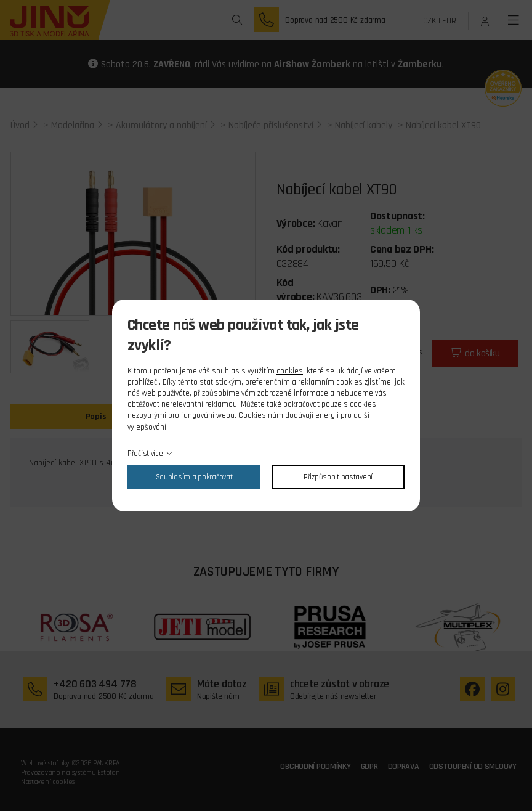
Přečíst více (145, 454)
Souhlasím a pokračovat (194, 477)
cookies (290, 371)
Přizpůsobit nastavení (338, 477)
